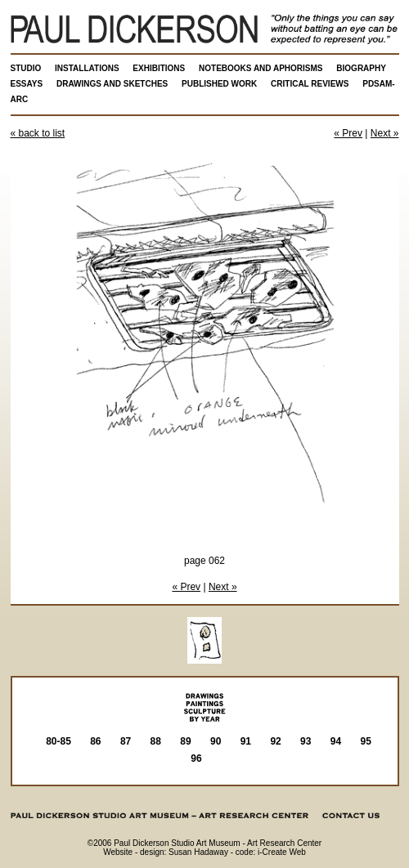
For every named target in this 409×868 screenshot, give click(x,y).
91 (246, 741)
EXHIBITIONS (159, 68)
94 (336, 741)
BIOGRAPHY (361, 68)
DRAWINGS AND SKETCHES (112, 84)
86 (95, 741)
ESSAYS (27, 84)
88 (156, 741)
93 (306, 741)
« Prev (348, 133)
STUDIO (26, 68)
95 (366, 741)
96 (196, 758)
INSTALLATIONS (87, 68)
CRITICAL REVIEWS (310, 84)
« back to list (38, 133)
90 (216, 741)
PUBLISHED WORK (219, 84)
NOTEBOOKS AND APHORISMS (261, 68)
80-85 (58, 741)
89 (185, 741)
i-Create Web (282, 852)
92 (275, 741)
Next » (385, 133)
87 (126, 741)
